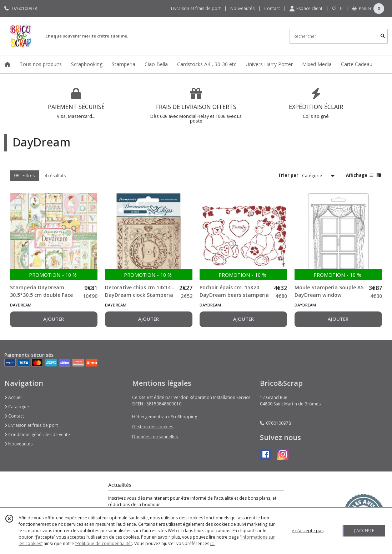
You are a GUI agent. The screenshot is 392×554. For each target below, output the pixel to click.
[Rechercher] (383, 36)
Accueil (13, 397)
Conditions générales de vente (37, 435)
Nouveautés (18, 444)
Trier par (288, 175)
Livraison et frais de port (31, 425)
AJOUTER (54, 319)
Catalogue (17, 407)
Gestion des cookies (153, 427)
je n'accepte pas (307, 531)
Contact (272, 8)
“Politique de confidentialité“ (104, 543)
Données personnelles (155, 437)
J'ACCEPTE (364, 531)
